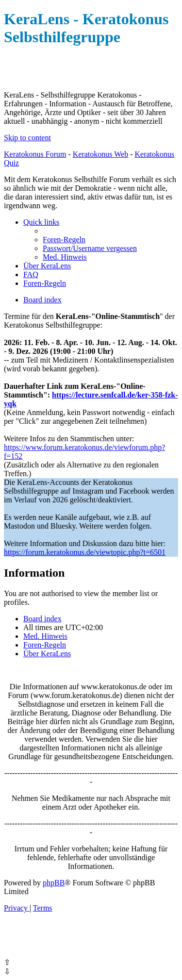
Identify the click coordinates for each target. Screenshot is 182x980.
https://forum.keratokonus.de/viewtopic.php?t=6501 (85, 552)
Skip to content (27, 138)
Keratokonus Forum (35, 154)
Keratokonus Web (100, 154)
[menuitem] (64, 240)
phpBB (54, 883)
